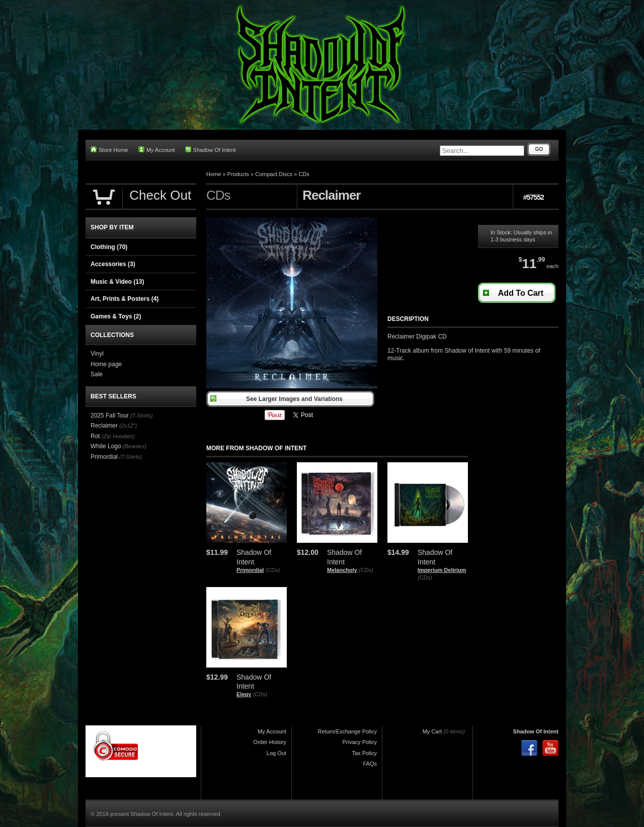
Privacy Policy (360, 742)
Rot (95, 436)
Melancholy (342, 570)
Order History (270, 742)
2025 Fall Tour (110, 416)
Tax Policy (364, 753)
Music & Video (117, 282)
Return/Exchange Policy (347, 731)
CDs (304, 174)
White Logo (106, 446)
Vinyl (97, 354)
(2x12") (128, 426)
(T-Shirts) (142, 416)
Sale (97, 374)
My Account (157, 150)
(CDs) (273, 570)
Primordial (250, 570)
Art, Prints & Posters (125, 299)
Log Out (276, 753)
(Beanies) (135, 446)
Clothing (109, 247)
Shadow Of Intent (211, 150)
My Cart (432, 731)
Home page (106, 364)
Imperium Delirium (442, 570)
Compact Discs (274, 174)
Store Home (109, 150)
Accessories (113, 264)
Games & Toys (116, 316)
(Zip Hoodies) (118, 436)
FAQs (370, 764)
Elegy (244, 694)
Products (238, 174)
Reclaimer (104, 426)
